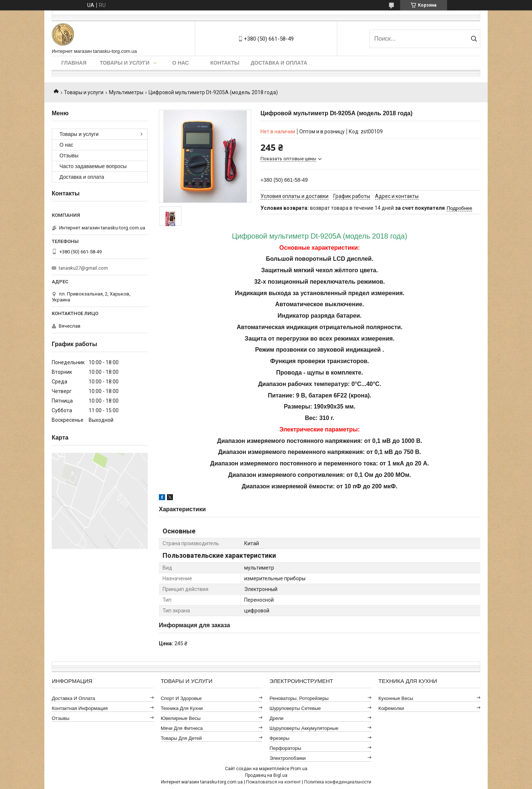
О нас (180, 63)
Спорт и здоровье (181, 698)
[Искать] (474, 39)
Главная (74, 63)
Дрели (277, 718)
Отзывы (69, 156)
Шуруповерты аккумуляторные (304, 728)
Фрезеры (280, 738)
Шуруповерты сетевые (295, 708)
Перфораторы (286, 748)
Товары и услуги (125, 63)
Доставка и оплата (279, 63)
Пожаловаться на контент (273, 782)
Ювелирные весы (181, 718)
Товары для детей (181, 738)
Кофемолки (391, 708)
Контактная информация (80, 708)
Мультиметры (126, 92)
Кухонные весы (396, 698)
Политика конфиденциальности (338, 782)
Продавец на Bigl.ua (266, 775)
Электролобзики (288, 758)
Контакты (225, 63)
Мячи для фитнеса (182, 728)
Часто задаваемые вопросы (93, 166)
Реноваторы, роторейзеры (299, 698)
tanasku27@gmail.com (83, 268)
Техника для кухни (182, 708)
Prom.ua (299, 769)
